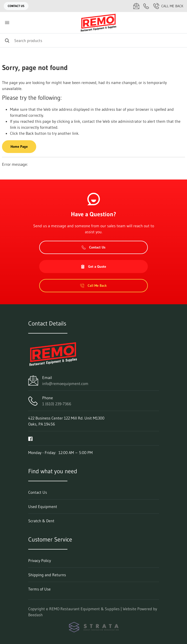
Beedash (35, 615)
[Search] (93, 40)
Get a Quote (93, 266)
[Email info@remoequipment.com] (136, 6)
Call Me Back (168, 6)
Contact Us (16, 6)
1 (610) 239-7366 (57, 404)
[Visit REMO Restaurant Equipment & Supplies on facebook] (30, 438)
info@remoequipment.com (65, 383)
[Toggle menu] (7, 23)
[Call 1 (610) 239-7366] (146, 6)
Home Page (19, 146)
